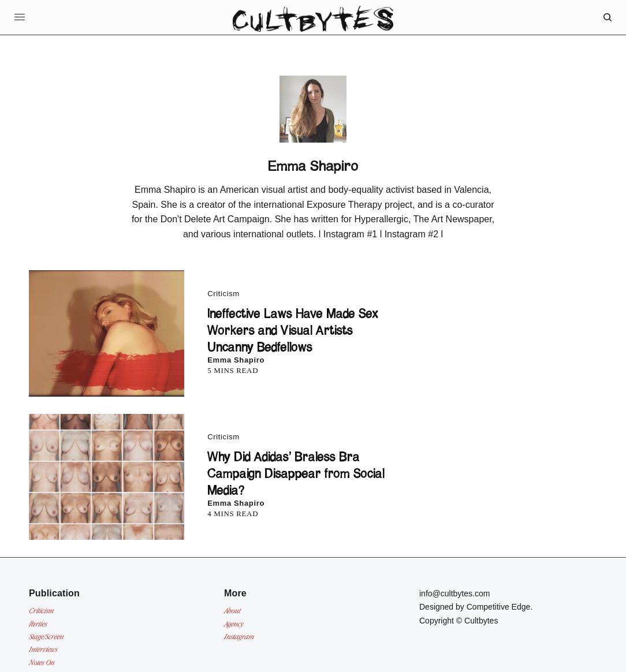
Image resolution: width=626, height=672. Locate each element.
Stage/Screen (46, 636)
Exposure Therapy (344, 205)
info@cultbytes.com (454, 593)
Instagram (239, 636)
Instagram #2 (411, 234)
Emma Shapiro (236, 360)
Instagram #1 (350, 234)
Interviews (43, 649)
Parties (38, 624)
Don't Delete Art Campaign (215, 219)
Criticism (223, 294)
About (232, 611)
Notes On (42, 662)
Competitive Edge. (500, 607)
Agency (234, 624)
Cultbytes (481, 621)
